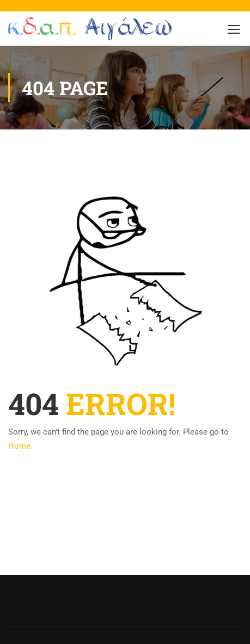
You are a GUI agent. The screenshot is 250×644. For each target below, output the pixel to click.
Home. (20, 446)
